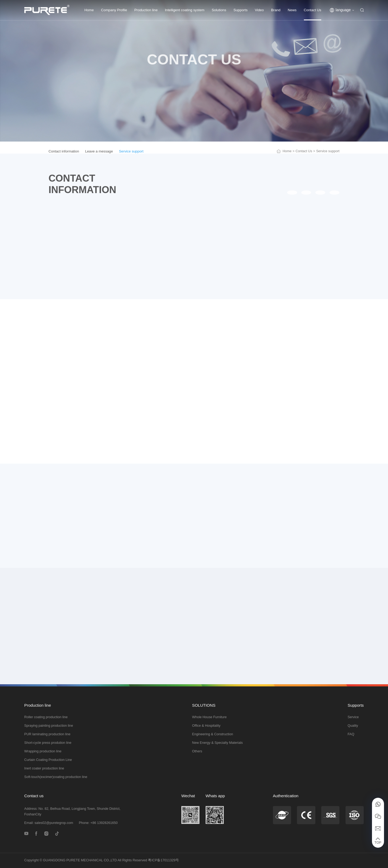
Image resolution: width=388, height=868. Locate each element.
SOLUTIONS (204, 705)
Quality (353, 726)
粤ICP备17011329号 (163, 860)
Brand (276, 10)
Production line (146, 10)
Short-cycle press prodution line (48, 743)
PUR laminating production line (47, 734)
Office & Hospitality (206, 726)
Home (89, 10)
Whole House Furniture (209, 717)
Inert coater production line (44, 768)
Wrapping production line (43, 751)
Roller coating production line (46, 717)
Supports (240, 10)
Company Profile (114, 10)
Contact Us (313, 10)
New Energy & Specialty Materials (217, 743)
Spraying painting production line (49, 726)
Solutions (219, 10)
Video (259, 10)
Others (197, 751)
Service (353, 717)
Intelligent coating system (185, 10)
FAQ (351, 734)
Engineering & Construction (212, 734)
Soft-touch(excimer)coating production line (56, 777)
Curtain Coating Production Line (48, 760)
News (292, 10)
